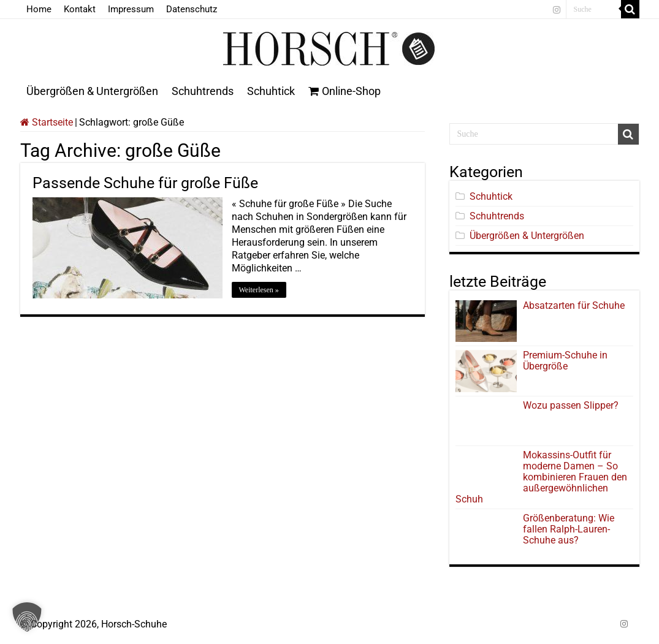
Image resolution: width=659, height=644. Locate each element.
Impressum (131, 9)
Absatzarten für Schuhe (576, 305)
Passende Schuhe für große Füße (145, 183)
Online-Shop (345, 91)
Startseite (47, 122)
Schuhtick (271, 91)
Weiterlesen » (259, 290)
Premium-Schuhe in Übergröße (565, 361)
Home (39, 9)
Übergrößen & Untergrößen (92, 91)
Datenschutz (192, 9)
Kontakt (80, 9)
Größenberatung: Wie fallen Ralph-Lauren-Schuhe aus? (569, 529)
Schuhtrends (203, 91)
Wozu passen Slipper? (571, 405)
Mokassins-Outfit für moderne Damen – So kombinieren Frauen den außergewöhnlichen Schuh (541, 477)
